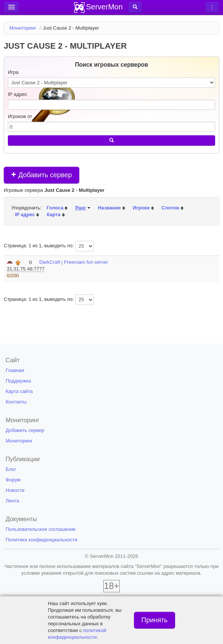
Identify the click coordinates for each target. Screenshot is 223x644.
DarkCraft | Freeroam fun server (74, 262)
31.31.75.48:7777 (26, 269)
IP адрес (17, 94)
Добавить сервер (42, 175)
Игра (13, 72)
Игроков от (20, 116)
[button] (135, 7)
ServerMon (104, 7)
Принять (155, 620)
